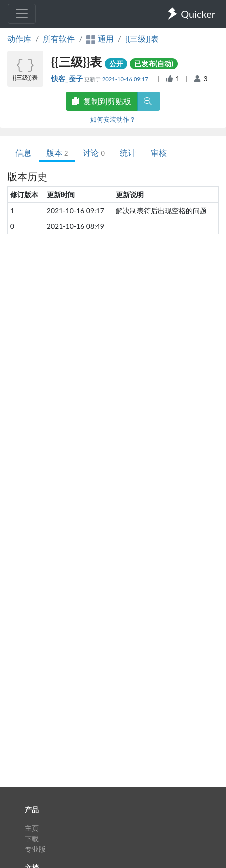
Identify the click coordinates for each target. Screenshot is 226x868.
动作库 (19, 39)
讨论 (94, 153)
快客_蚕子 (68, 78)
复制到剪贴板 (102, 101)
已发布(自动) (154, 63)
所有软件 (59, 39)
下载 (32, 838)
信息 (23, 153)
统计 (128, 153)
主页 (32, 828)
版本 (57, 153)
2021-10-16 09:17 (126, 79)
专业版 (35, 849)
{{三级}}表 (142, 39)
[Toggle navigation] (22, 14)
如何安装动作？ (113, 119)
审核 (159, 153)
